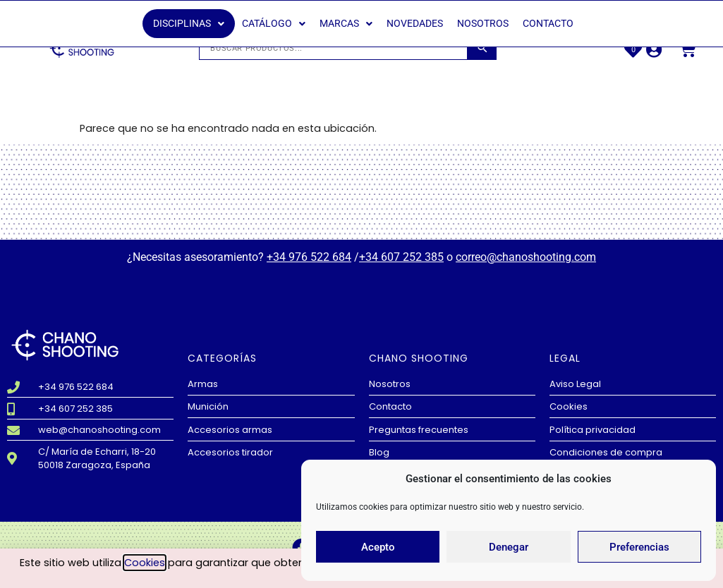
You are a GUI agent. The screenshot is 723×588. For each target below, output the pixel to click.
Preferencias (639, 547)
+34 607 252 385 (401, 257)
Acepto (378, 547)
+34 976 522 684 (309, 257)
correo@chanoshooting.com (526, 257)
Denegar (509, 547)
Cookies (145, 563)
